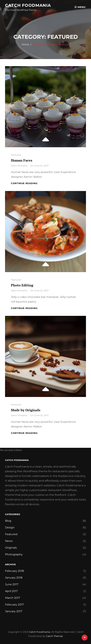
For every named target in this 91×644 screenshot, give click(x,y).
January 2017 (14, 611)
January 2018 (14, 578)
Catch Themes (54, 636)
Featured (16, 155)
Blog (8, 521)
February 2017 (14, 605)
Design (10, 527)
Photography (14, 554)
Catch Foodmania (28, 5)
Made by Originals (26, 410)
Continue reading (24, 183)
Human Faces (22, 160)
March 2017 (13, 598)
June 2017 (12, 584)
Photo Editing (22, 285)
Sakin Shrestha (19, 166)
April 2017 (11, 591)
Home (25, 44)
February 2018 (14, 571)
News (9, 541)
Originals (11, 548)
